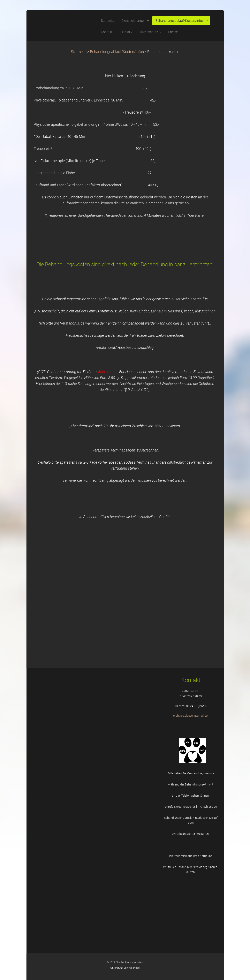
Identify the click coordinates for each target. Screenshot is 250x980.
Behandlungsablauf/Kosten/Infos (117, 52)
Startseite (79, 52)
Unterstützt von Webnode (125, 968)
